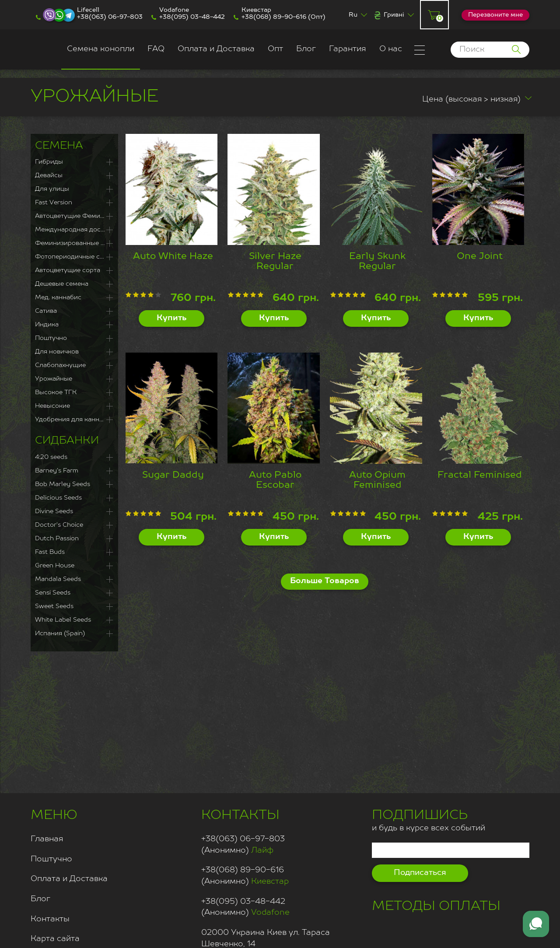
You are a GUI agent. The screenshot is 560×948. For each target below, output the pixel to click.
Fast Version (54, 203)
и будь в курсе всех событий (429, 819)
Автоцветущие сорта (68, 270)
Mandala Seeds (58, 579)
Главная (47, 839)
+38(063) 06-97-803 (110, 17)
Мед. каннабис (58, 297)
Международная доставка (74, 230)
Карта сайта (55, 939)
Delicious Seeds (58, 498)
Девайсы (49, 175)
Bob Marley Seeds (63, 484)
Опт (275, 49)
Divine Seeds (54, 511)
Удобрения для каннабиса (74, 420)
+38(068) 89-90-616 (274, 17)
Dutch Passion (57, 539)
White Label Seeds (63, 620)
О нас (391, 49)
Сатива (46, 311)
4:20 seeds (51, 457)
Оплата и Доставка (216, 49)
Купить (171, 318)
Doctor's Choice (59, 525)
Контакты (50, 919)
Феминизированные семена (74, 243)
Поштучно (51, 338)
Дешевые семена (62, 284)
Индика (47, 325)
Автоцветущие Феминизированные (74, 216)
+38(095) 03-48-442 (192, 17)
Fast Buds (50, 552)
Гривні (394, 15)
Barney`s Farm (57, 471)
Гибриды (49, 162)
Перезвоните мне (495, 15)
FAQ (156, 49)
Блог (306, 49)
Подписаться (420, 873)
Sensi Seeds (53, 593)
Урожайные (54, 379)
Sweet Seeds (54, 606)
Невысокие (52, 406)
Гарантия (348, 49)
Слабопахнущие (60, 365)
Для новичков (57, 352)
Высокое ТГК (56, 392)
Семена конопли (101, 49)
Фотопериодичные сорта (74, 257)
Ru (353, 15)
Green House (55, 566)
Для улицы (52, 189)
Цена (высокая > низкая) (464, 99)
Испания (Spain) (60, 633)
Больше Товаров (325, 581)
